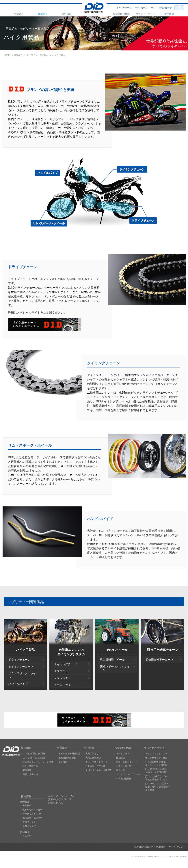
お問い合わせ (165, 8)
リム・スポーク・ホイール (24, 675)
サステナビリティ (145, 14)
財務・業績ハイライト (127, 762)
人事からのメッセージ (33, 810)
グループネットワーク (96, 762)
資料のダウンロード (145, 8)
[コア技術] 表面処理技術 (34, 758)
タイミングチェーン (21, 666)
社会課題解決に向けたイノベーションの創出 (156, 764)
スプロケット (62, 671)
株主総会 (120, 758)
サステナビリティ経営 (156, 758)
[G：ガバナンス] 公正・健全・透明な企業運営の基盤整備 (157, 787)
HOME (7, 55)
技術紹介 (19, 14)
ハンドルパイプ (18, 684)
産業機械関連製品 (67, 758)
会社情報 (67, 14)
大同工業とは (92, 754)
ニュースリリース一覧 (61, 796)
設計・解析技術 (30, 766)
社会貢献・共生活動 (95, 766)
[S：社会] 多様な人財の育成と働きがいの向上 (157, 778)
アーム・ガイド (64, 685)
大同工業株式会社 (94, 8)
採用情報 (169, 14)
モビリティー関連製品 (38, 55)
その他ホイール (117, 650)
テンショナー (62, 678)
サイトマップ (176, 847)
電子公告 (120, 770)
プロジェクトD (30, 822)
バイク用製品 (25, 650)
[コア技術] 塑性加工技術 (34, 754)
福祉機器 (63, 762)
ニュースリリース (123, 8)
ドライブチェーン (19, 660)
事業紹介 (43, 14)
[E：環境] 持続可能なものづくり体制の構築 (156, 771)
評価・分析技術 (30, 774)
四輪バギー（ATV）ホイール (115, 668)
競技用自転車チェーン (163, 650)
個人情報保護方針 (143, 847)
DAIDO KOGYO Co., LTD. (154, 857)
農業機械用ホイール (112, 660)
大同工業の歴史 (93, 758)
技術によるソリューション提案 (38, 762)
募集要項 (27, 805)
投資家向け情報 (121, 14)
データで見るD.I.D (32, 814)
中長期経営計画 (124, 779)
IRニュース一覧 (124, 766)
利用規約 (161, 847)
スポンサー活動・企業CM (98, 770)
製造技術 (27, 770)
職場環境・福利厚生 (32, 818)
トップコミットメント (156, 754)
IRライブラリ (123, 754)
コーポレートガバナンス (128, 774)
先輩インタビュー (31, 826)
